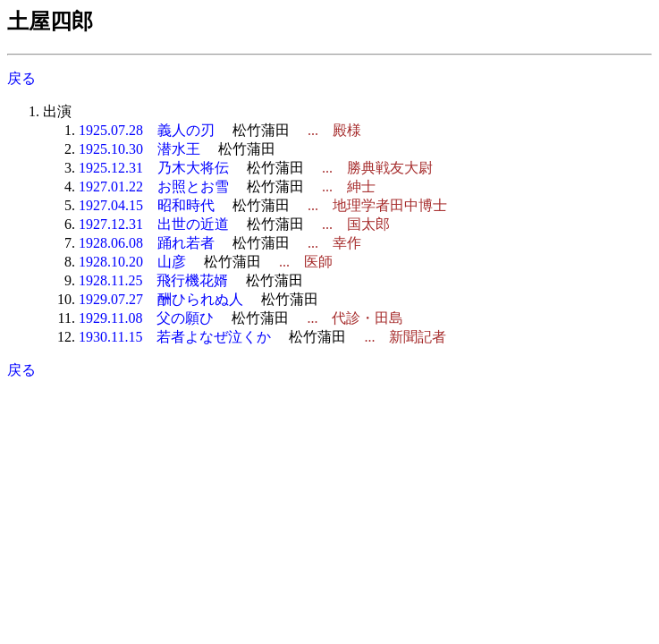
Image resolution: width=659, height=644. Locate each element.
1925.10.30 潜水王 (139, 149)
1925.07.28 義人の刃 (147, 130)
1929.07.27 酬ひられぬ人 (161, 299)
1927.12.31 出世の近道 (154, 224)
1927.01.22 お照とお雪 (154, 186)
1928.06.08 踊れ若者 (147, 243)
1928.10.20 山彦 (132, 262)
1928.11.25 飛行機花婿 (153, 280)
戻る (21, 78)
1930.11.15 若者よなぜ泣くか (175, 337)
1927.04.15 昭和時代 (147, 205)
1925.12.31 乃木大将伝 (154, 168)
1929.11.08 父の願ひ (146, 318)
